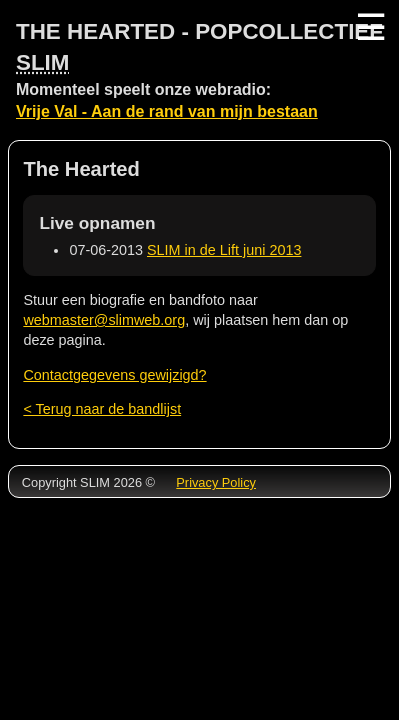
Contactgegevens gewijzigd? (114, 375)
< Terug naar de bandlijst (102, 409)
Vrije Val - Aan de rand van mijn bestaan (167, 111)
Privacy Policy (216, 482)
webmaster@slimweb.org (104, 320)
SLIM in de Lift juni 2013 (224, 250)
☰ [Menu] (369, 27)
